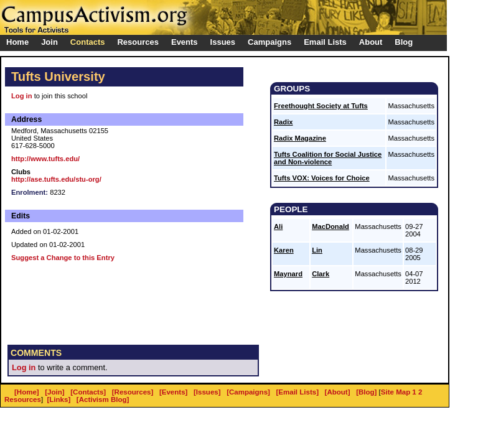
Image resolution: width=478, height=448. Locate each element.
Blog (404, 42)
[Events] (173, 392)
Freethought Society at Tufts (321, 106)
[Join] (54, 392)
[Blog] (366, 392)
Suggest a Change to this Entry (63, 258)
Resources (23, 399)
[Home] (27, 392)
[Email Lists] (298, 392)
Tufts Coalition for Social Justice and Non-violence (328, 158)
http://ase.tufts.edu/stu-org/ (56, 179)
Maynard (288, 274)
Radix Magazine (300, 138)
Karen (284, 250)
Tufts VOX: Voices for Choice (322, 178)
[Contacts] (88, 392)
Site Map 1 (399, 392)
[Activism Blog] (103, 399)
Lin (317, 250)
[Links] (59, 399)
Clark (321, 274)
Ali (278, 226)
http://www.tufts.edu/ (45, 159)
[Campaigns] (248, 392)
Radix (283, 122)
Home (17, 42)
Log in (22, 96)
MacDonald (330, 226)
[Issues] (207, 392)
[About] (338, 392)
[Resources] (133, 392)
